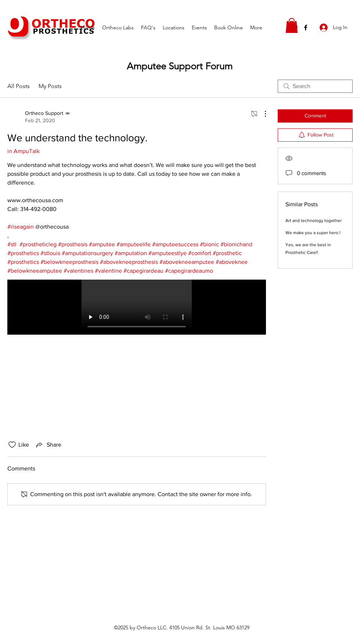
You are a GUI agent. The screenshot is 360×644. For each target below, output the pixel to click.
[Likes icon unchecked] (12, 445)
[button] (292, 26)
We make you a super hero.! (313, 233)
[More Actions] (262, 114)
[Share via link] (48, 445)
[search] (315, 86)
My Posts (50, 86)
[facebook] (306, 28)
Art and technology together (314, 221)
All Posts (19, 86)
